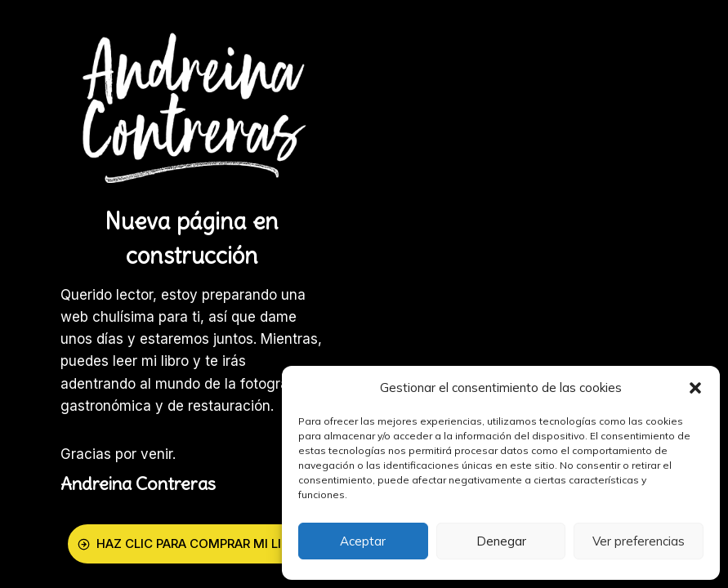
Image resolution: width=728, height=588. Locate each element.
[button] (695, 388)
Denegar (501, 541)
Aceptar (363, 541)
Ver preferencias (639, 541)
